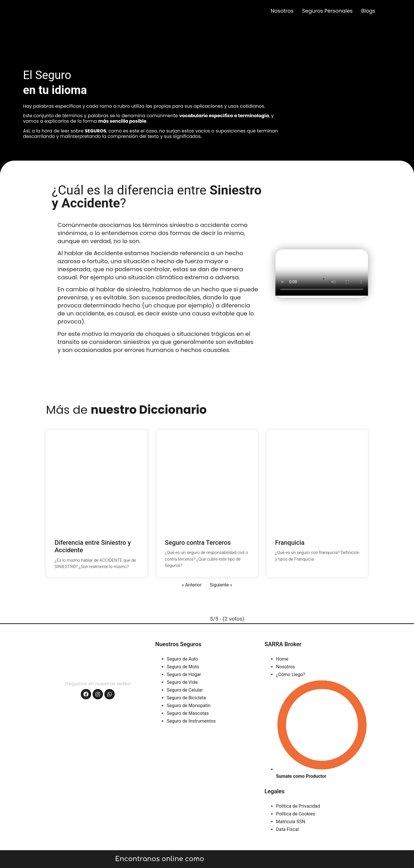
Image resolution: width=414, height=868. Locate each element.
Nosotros (282, 11)
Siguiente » (221, 585)
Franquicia (290, 543)
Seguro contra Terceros (198, 543)
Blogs (368, 11)
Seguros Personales (327, 11)
